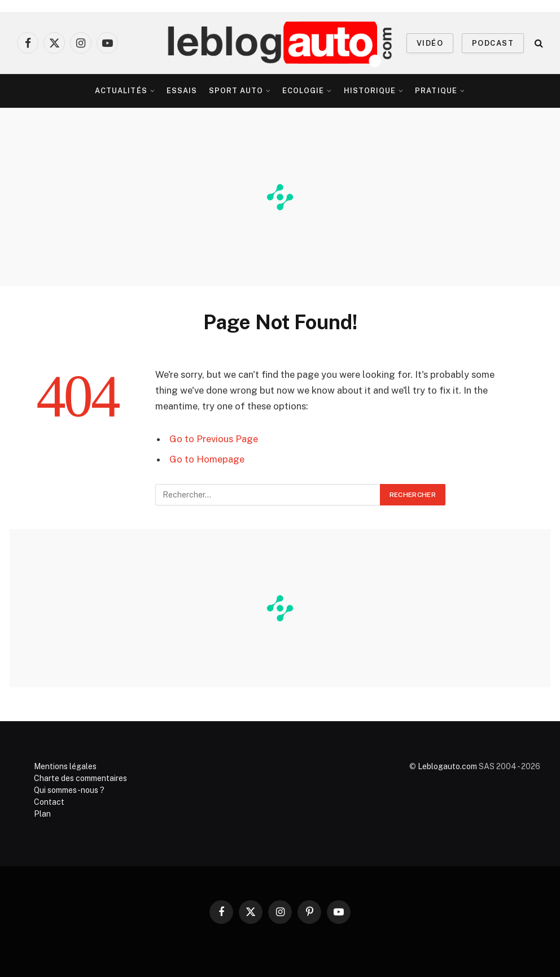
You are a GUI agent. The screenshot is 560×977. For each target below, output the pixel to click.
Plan (42, 814)
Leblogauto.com (447, 766)
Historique (370, 91)
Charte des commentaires (80, 778)
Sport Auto (236, 91)
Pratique (436, 91)
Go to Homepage (207, 459)
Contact (49, 802)
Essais (182, 91)
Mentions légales (65, 766)
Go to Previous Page (214, 439)
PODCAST (493, 43)
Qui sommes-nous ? (69, 790)
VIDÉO (430, 43)
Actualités (121, 91)
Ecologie (303, 91)
